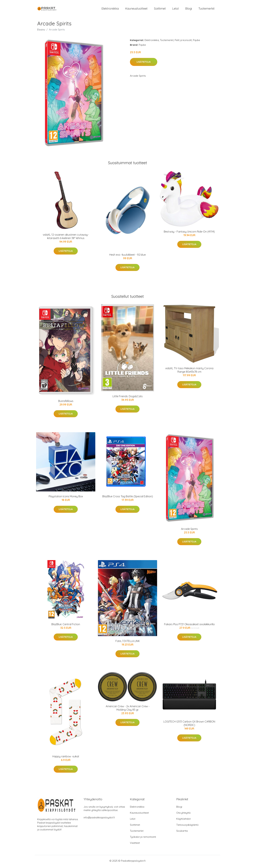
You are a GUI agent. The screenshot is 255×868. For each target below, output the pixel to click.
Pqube (196, 42)
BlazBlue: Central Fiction (66, 626)
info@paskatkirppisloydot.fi (99, 819)
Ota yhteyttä (183, 814)
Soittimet (160, 9)
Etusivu (41, 31)
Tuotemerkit (206, 9)
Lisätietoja (144, 64)
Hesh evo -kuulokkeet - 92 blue (127, 256)
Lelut (175, 9)
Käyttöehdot (183, 820)
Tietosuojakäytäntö (187, 826)
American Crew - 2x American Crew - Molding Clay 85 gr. (128, 710)
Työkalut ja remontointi (143, 838)
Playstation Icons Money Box (66, 498)
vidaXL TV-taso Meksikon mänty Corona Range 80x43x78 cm (189, 372)
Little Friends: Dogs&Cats (128, 398)
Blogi (189, 9)
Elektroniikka (110, 9)
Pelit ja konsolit (183, 42)
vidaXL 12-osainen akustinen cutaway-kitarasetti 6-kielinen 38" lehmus (66, 238)
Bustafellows (66, 403)
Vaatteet (135, 844)
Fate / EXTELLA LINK (128, 643)
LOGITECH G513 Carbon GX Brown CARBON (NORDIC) (189, 725)
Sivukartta (182, 832)
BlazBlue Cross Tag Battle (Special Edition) (128, 498)
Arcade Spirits (189, 530)
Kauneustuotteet (136, 9)
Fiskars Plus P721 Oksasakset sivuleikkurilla (189, 626)
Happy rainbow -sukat (66, 758)
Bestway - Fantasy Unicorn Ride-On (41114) (189, 233)
